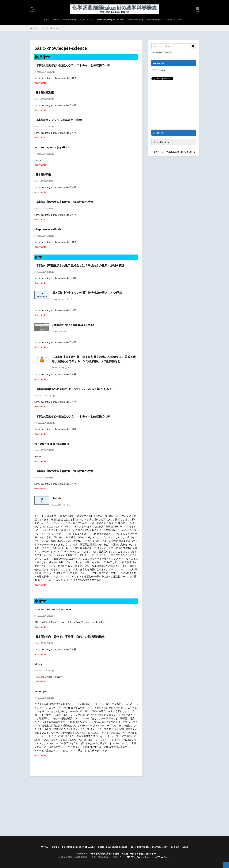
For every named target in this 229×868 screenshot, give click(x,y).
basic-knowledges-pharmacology (144, 20)
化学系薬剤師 (157, 52)
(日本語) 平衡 (43, 175)
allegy (38, 664)
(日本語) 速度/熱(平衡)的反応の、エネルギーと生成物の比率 (72, 65)
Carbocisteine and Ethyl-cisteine (73, 325)
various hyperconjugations (52, 147)
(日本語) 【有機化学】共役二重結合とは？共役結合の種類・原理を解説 (79, 265)
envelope (41, 691)
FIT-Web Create (136, 857)
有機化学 (168, 52)
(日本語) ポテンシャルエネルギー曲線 (58, 120)
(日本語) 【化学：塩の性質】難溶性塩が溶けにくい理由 (87, 293)
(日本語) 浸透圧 (44, 92)
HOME (35, 28)
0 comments (40, 83)
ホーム (46, 20)
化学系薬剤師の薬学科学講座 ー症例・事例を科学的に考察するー (124, 854)
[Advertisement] (174, 105)
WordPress (163, 857)
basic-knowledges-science (110, 20)
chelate (57, 498)
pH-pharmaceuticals (48, 229)
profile (56, 20)
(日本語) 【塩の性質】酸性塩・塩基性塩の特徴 (64, 202)
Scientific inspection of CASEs (77, 20)
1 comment (40, 682)
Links (180, 20)
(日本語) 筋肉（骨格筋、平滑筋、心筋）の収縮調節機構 (69, 637)
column (169, 20)
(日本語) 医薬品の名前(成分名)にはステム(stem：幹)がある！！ (75, 389)
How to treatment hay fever (53, 609)
